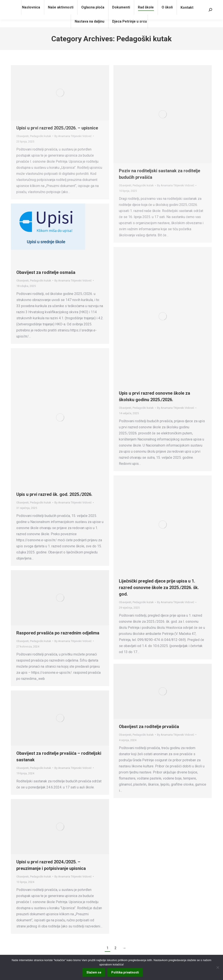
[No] (218, 967)
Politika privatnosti (125, 972)
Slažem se (94, 972)
